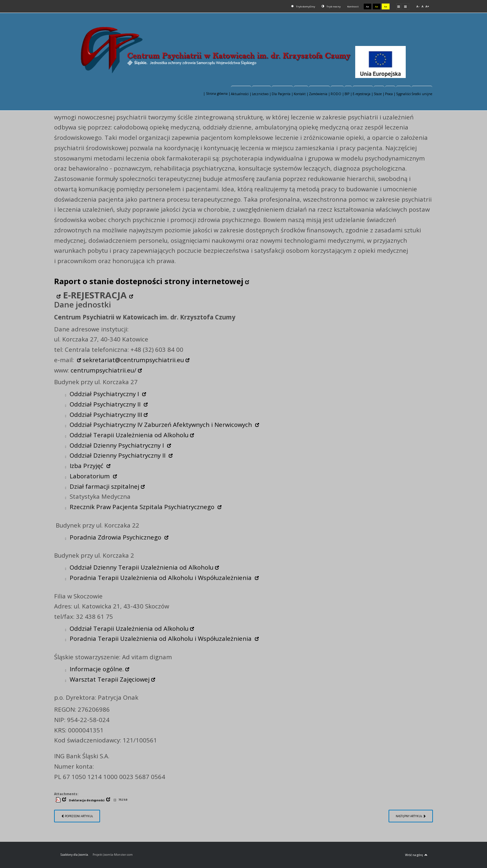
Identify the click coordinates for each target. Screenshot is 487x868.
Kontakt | (301, 94)
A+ (427, 6)
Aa (368, 6)
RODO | (337, 94)
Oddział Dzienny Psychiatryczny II (118, 455)
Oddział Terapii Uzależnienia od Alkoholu (129, 435)
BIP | (348, 94)
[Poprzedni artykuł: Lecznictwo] (77, 816)
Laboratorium (91, 476)
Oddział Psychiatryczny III (106, 414)
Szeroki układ (405, 6)
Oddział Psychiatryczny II (106, 404)
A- (418, 6)
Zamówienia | (319, 94)
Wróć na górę (416, 855)
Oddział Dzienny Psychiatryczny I (118, 445)
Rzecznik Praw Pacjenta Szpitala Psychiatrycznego (143, 507)
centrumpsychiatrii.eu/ (103, 370)
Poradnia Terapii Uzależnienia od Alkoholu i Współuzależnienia (161, 578)
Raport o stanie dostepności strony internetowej (149, 281)
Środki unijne (422, 94)
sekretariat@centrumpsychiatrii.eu (133, 360)
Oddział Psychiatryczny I (105, 394)
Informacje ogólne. (97, 669)
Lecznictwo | (261, 94)
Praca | (390, 94)
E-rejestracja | (363, 94)
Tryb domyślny (303, 6)
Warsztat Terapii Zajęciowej (110, 679)
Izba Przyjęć (87, 466)
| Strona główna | (217, 94)
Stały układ (399, 6)
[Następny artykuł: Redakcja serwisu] (411, 816)
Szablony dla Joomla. (75, 855)
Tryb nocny (331, 6)
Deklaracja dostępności (87, 800)
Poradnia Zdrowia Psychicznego (116, 537)
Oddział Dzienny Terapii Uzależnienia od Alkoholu (142, 567)
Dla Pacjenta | (282, 94)
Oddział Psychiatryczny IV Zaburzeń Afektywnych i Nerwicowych (162, 424)
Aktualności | (241, 94)
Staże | (379, 94)
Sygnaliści (403, 94)
